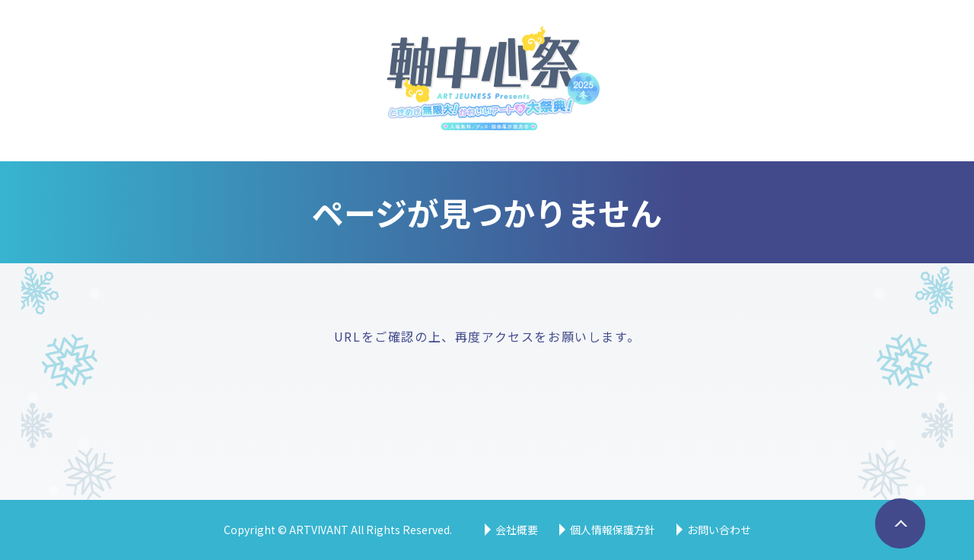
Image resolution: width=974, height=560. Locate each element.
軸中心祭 (487, 81)
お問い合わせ (719, 530)
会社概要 (517, 530)
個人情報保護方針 (613, 530)
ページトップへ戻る (896, 547)
